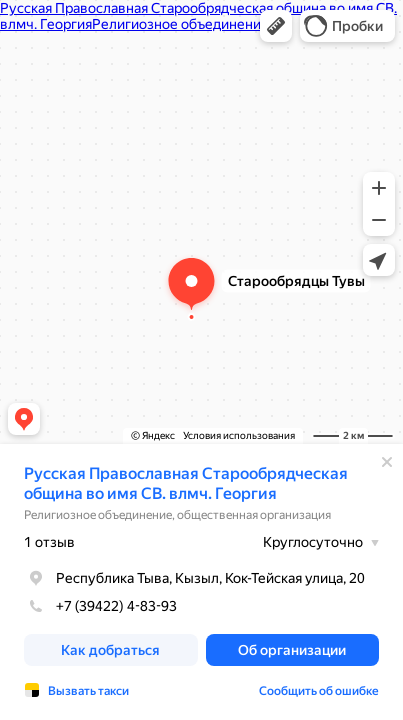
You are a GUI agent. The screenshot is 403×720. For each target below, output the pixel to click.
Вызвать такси (88, 691)
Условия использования (239, 435)
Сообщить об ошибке (319, 691)
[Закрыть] (387, 462)
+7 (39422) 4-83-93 (100, 606)
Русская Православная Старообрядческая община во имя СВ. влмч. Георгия (186, 483)
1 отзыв (49, 542)
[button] (276, 26)
